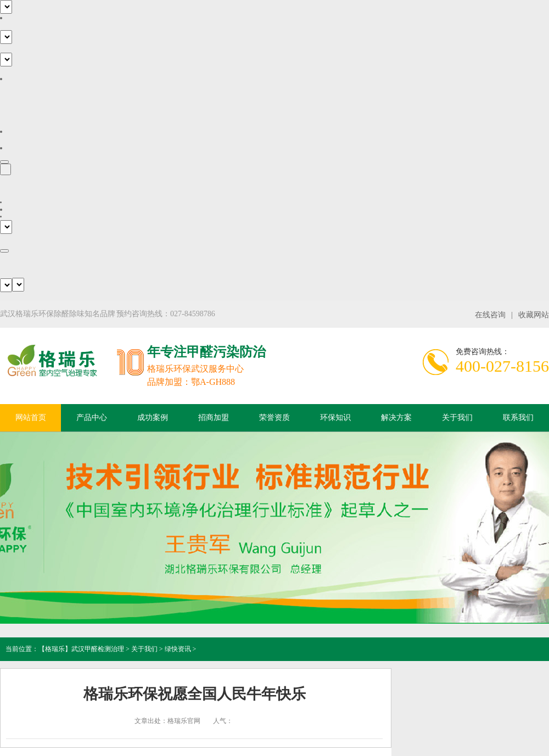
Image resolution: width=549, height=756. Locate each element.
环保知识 (335, 418)
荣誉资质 (274, 418)
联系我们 (518, 418)
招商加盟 (214, 418)
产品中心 (92, 418)
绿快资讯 (178, 649)
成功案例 (153, 418)
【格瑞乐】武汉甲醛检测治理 (81, 649)
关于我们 (457, 418)
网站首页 (31, 418)
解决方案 (396, 418)
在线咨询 (490, 315)
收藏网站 (534, 315)
